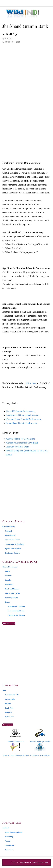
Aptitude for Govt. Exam (18, 447)
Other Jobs (9, 717)
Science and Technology (14, 544)
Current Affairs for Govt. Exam (21, 439)
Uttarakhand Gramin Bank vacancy (22, 423)
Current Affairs (9, 527)
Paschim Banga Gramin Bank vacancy (24, 419)
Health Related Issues (16, 615)
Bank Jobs (9, 708)
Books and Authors (13, 553)
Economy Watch (12, 598)
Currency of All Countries (40, 750)
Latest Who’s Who (12, 593)
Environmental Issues (16, 611)
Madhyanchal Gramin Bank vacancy (23, 415)
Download (9, 584)
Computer (9, 850)
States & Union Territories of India (16, 750)
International (10, 535)
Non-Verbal (10, 845)
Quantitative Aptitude (14, 832)
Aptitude (6, 828)
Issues (7, 602)
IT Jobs (8, 704)
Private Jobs (10, 699)
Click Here (31, 383)
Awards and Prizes (12, 540)
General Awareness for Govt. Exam (22, 443)
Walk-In (8, 712)
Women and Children (16, 606)
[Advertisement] (26, 74)
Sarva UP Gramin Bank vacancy (21, 411)
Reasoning (9, 837)
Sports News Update (13, 549)
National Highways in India (40, 736)
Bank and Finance (12, 589)
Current (8, 576)
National (8, 531)
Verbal (8, 841)
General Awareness (10, 567)
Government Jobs (12, 695)
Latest (8, 571)
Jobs (4, 690)
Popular (8, 580)
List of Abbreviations (16, 736)
